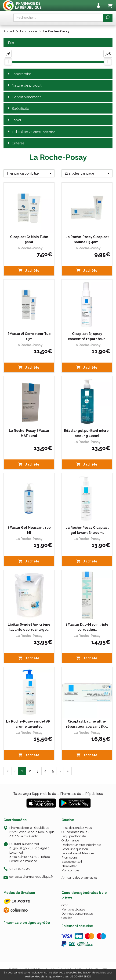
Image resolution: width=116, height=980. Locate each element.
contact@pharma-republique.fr (31, 877)
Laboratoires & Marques (78, 853)
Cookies (67, 918)
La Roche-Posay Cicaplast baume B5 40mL (87, 239)
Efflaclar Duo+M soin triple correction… (87, 627)
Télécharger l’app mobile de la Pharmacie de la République (58, 793)
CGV (65, 905)
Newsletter (69, 866)
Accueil (9, 31)
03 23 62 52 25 (19, 869)
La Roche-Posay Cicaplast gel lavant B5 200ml (87, 530)
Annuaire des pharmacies (79, 877)
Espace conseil (72, 862)
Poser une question (75, 849)
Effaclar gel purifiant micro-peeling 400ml (87, 433)
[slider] (8, 62)
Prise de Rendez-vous (77, 828)
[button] (29, 173)
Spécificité (18, 108)
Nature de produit (24, 85)
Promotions (69, 857)
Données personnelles (77, 914)
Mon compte (70, 870)
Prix (11, 43)
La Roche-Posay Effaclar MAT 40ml (29, 433)
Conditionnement (24, 97)
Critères (16, 143)
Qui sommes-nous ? (75, 832)
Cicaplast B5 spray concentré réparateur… (87, 336)
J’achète (29, 270)
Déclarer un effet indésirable (81, 845)
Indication (31, 132)
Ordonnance (70, 840)
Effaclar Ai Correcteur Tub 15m (29, 336)
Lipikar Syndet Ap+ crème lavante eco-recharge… (29, 627)
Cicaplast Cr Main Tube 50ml (29, 239)
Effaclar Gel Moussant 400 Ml (29, 530)
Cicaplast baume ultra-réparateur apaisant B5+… (87, 724)
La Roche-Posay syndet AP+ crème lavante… (29, 724)
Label (14, 120)
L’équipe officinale (74, 836)
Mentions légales (73, 909)
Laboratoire (29, 31)
